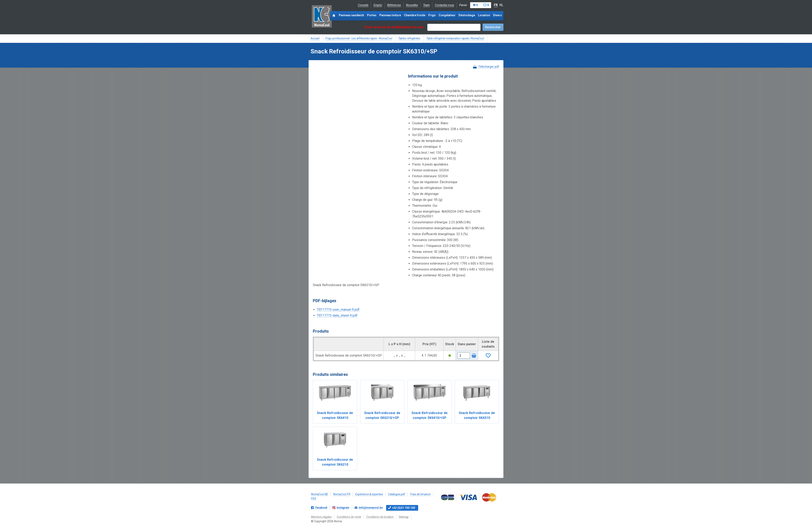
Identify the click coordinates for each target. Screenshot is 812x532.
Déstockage (467, 15)
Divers (497, 15)
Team (426, 5)
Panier (475, 5)
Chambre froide (415, 15)
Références (394, 5)
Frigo (432, 15)
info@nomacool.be (371, 508)
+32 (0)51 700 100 (404, 508)
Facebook (321, 508)
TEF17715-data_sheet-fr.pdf (337, 315)
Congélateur (447, 15)
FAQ (314, 498)
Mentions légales (321, 517)
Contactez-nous (444, 5)
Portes (372, 15)
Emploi (378, 5)
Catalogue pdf (396, 494)
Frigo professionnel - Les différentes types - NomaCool (359, 38)
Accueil (315, 38)
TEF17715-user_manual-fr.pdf (338, 310)
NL (501, 5)
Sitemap (404, 517)
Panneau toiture (390, 15)
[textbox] (454, 27)
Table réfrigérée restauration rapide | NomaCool (455, 38)
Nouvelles (412, 5)
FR (496, 5)
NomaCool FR (342, 494)
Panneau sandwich (351, 15)
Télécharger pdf (489, 67)
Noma (322, 16)
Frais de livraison (420, 494)
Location (484, 15)
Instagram (343, 508)
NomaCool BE (320, 494)
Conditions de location (380, 517)
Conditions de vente (349, 517)
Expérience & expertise (369, 494)
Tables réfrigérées (409, 38)
